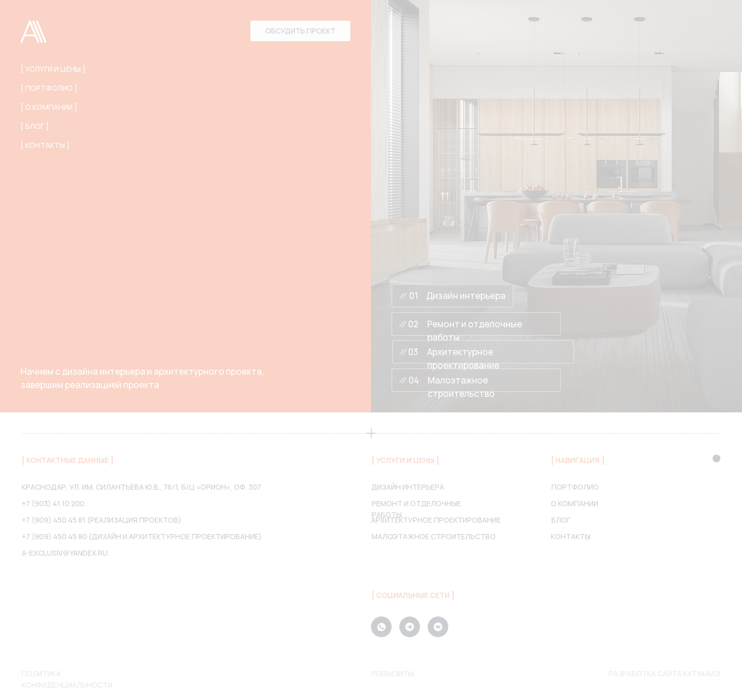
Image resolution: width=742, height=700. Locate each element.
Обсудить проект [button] (300, 31)
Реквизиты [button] (393, 673)
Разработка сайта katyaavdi (664, 673)
